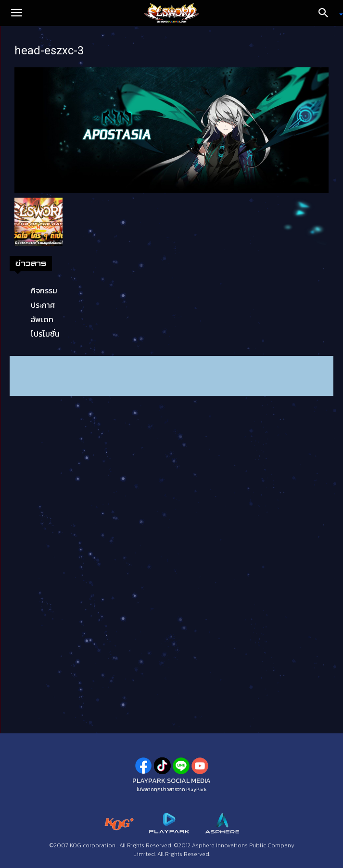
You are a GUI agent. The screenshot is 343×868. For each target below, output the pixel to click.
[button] (16, 13)
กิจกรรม (44, 290)
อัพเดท (42, 319)
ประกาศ (43, 305)
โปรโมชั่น (45, 334)
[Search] (327, 13)
